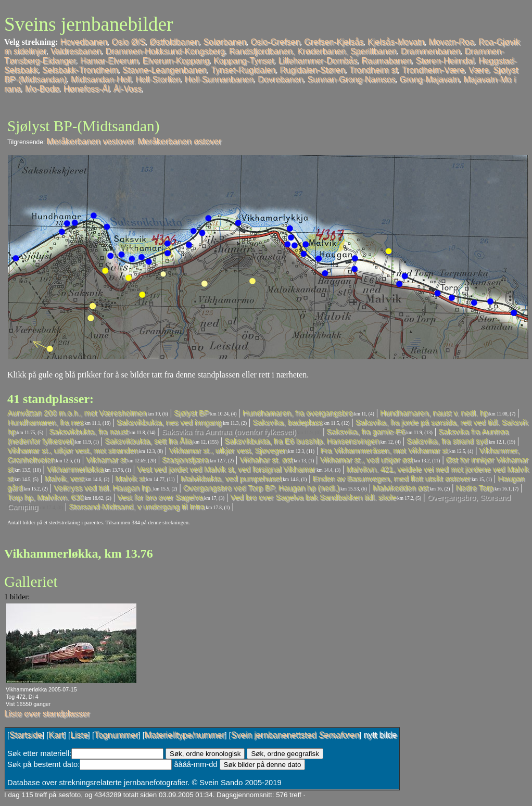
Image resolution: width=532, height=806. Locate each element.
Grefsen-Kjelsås (334, 42)
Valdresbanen (76, 51)
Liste (79, 735)
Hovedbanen (84, 42)
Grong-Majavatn (429, 79)
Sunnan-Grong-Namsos (352, 79)
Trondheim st (373, 70)
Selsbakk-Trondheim (80, 70)
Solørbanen (225, 42)
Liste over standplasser (47, 714)
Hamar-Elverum (109, 61)
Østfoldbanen (174, 42)
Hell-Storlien (158, 79)
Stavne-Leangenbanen (164, 70)
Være (479, 70)
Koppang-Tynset (244, 61)
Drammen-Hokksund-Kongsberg (165, 51)
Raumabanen (387, 61)
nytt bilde (380, 735)
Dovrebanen (280, 79)
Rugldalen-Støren (313, 70)
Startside (26, 735)
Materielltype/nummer (185, 735)
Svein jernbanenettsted (295, 735)
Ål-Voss (128, 89)
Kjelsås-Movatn (396, 42)
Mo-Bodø (42, 89)
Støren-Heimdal (445, 61)
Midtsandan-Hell (101, 79)
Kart (56, 735)
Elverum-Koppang (176, 61)
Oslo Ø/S (128, 42)
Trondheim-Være (433, 70)
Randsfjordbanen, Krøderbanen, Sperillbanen (313, 51)
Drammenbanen (431, 51)
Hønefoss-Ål (86, 89)
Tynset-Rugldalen (243, 70)
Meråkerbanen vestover (91, 141)
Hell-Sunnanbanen (219, 79)
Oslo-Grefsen (275, 42)
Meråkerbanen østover (179, 141)
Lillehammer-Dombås (318, 61)
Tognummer (116, 735)
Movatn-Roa (451, 42)
